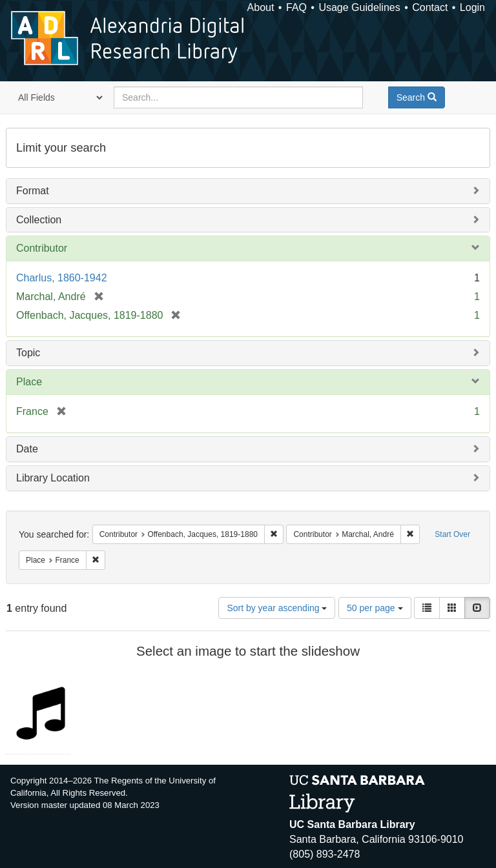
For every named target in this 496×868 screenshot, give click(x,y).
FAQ (296, 7)
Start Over (452, 534)
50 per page (375, 608)
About (261, 7)
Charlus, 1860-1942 (62, 278)
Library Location (53, 478)
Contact (430, 7)
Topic (28, 353)
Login (472, 7)
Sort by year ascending (277, 608)
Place (29, 382)
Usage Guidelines (359, 7)
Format (33, 191)
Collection (39, 220)
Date (27, 449)
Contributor (42, 248)
